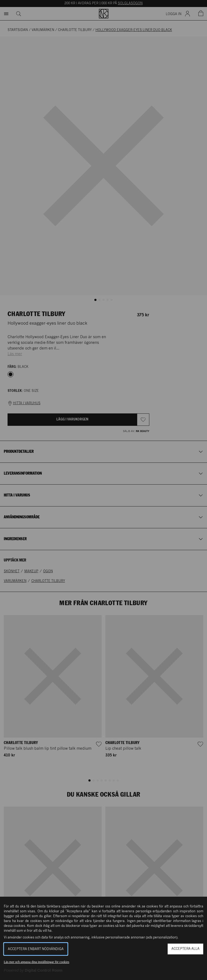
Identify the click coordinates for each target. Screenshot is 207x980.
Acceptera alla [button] (185, 949)
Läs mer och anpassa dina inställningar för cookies (37, 962)
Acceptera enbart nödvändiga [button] (36, 949)
